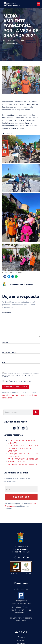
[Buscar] (36, 394)
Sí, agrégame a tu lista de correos (16, 363)
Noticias (18, 255)
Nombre (6, 324)
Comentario (7, 295)
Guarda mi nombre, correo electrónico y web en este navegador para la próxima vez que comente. (21, 357)
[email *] (21, 471)
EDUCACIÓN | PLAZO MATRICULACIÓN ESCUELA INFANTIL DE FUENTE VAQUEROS (23, 431)
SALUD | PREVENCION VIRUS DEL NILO (23, 441)
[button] (38, 4)
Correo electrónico (10, 334)
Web (4, 344)
